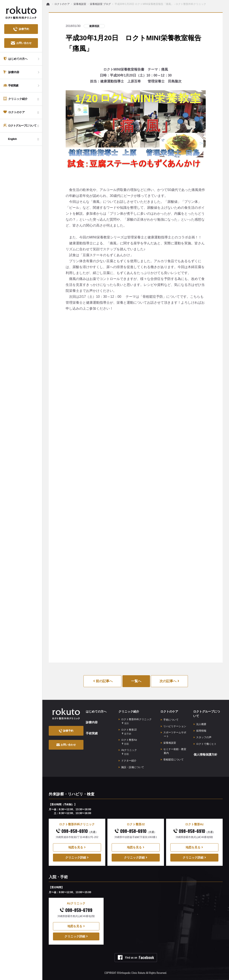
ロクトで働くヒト (205, 744)
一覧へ (136, 681)
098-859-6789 (76, 910)
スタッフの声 (203, 737)
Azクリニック (128, 752)
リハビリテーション (173, 726)
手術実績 (92, 733)
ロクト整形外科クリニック (135, 722)
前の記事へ (103, 681)
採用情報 (200, 731)
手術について (170, 720)
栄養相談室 (168, 743)
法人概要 (200, 724)
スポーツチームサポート (173, 734)
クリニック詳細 (77, 857)
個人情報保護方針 (205, 754)
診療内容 (92, 722)
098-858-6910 (77, 831)
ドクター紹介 (128, 760)
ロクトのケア (169, 711)
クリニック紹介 (129, 711)
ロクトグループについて (207, 714)
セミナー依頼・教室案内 (173, 751)
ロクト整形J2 (128, 732)
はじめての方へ (96, 711)
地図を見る (77, 847)
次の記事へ (169, 681)
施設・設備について (131, 767)
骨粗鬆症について (172, 759)
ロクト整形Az (128, 742)
